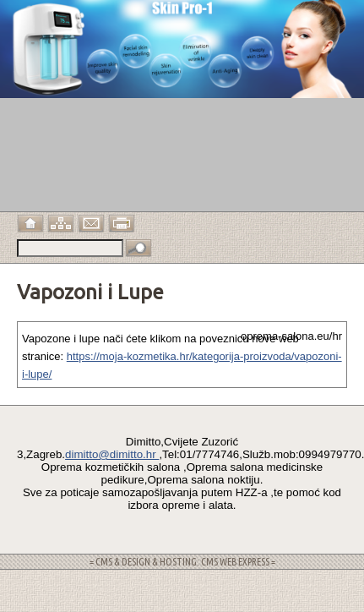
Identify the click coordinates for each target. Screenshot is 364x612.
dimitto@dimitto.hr (112, 454)
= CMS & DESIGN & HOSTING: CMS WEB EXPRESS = (182, 562)
